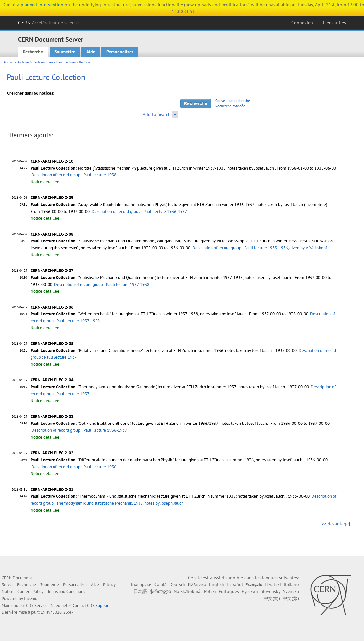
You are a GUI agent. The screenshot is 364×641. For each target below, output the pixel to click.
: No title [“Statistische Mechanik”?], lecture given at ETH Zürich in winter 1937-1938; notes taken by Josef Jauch (152, 168)
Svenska (291, 591)
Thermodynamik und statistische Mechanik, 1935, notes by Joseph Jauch (120, 503)
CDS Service (37, 605)
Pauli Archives (43, 62)
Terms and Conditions (66, 592)
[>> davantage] (335, 524)
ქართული (160, 591)
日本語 (140, 591)
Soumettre (65, 52)
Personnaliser (120, 52)
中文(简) (272, 598)
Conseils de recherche (233, 101)
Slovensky (270, 591)
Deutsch (177, 584)
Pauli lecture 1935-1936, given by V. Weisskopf (286, 248)
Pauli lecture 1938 (100, 175)
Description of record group (56, 175)
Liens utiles (334, 23)
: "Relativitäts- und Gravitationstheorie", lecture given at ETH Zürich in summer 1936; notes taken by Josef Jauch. (152, 350)
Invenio (31, 598)
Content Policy (30, 592)
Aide (91, 52)
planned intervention (42, 5)
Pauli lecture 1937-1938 (128, 284)
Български (141, 584)
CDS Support (98, 605)
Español (235, 584)
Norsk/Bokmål (188, 591)
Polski (210, 591)
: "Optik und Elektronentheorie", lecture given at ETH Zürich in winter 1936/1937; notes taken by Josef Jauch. (149, 423)
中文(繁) (291, 598)
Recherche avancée (230, 106)
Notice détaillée (45, 182)
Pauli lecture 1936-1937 (165, 211)
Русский (250, 591)
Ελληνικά (197, 584)
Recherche (33, 52)
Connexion (302, 23)
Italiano (291, 584)
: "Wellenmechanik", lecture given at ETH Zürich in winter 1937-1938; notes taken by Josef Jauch (139, 314)
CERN (48, 23)
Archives (23, 62)
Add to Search (157, 114)
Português (229, 591)
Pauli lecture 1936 (100, 467)
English (217, 584)
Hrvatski (273, 584)
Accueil (9, 62)
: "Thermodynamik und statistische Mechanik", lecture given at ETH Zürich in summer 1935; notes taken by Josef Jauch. (158, 496)
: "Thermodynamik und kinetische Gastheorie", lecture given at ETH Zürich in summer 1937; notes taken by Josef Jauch (158, 387)
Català (161, 584)
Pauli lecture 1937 (60, 357)
